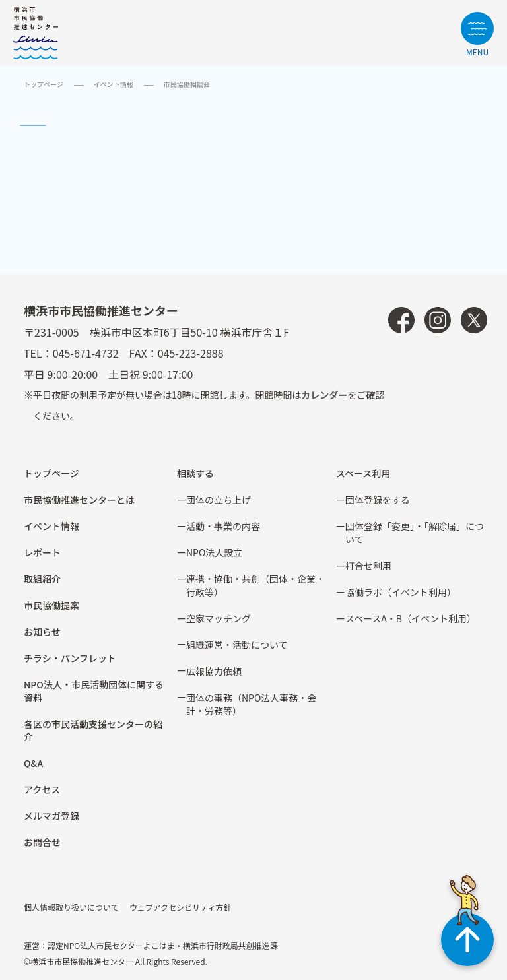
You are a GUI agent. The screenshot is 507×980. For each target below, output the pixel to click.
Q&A (33, 763)
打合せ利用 (368, 566)
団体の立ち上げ (219, 500)
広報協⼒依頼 (214, 671)
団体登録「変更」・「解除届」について (415, 533)
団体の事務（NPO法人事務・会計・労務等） (251, 704)
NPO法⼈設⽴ (214, 552)
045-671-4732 (86, 353)
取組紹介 (42, 579)
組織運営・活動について (237, 645)
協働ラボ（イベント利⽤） (401, 592)
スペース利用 (363, 473)
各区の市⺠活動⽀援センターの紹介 (93, 731)
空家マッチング (219, 618)
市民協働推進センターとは (79, 500)
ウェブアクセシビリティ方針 (181, 907)
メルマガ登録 (51, 816)
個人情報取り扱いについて (71, 907)
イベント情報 (114, 84)
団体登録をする (378, 500)
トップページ (44, 84)
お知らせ (42, 632)
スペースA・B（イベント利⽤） (411, 618)
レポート (42, 552)
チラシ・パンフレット (70, 658)
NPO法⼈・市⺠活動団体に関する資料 (94, 691)
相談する (195, 473)
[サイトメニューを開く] (477, 34)
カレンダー (324, 395)
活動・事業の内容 (223, 526)
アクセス (42, 789)
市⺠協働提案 (51, 605)
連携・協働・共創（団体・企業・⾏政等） (255, 585)
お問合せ (42, 842)
